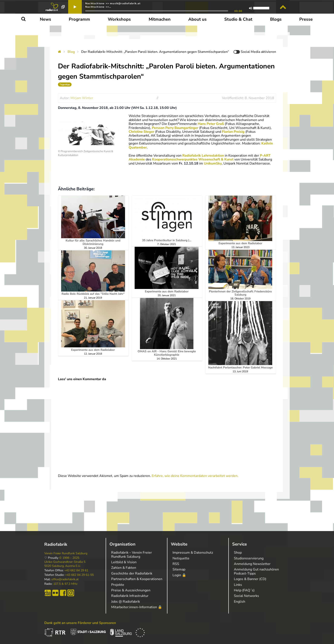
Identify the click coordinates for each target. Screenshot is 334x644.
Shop (238, 553)
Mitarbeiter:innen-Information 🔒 (137, 607)
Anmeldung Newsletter (252, 564)
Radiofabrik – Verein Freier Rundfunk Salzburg (132, 554)
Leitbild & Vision (124, 562)
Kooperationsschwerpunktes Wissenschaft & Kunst (193, 159)
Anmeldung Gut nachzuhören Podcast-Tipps (256, 571)
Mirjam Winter (82, 98)
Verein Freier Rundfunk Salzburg (66, 553)
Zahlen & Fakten (124, 568)
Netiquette (181, 558)
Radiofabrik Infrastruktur (130, 596)
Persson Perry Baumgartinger (175, 128)
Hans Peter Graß (211, 124)
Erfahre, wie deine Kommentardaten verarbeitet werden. (195, 476)
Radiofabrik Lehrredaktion (203, 156)
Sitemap (179, 569)
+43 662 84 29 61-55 (79, 575)
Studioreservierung (249, 558)
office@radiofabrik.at (65, 579)
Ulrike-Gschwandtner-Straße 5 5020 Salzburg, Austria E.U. (65, 564)
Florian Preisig (233, 132)
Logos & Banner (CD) (250, 579)
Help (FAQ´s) (244, 590)
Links (238, 585)
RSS (176, 564)
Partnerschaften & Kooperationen (137, 579)
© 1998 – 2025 (69, 558)
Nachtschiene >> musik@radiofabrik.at (113, 3)
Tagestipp (65, 84)
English (240, 602)
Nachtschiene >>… (98, 7)
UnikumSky (213, 163)
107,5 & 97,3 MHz (65, 584)
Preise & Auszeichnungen (131, 590)
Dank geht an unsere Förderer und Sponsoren (80, 623)
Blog (71, 52)
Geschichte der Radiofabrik (132, 573)
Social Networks (246, 596)
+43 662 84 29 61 (76, 570)
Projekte (118, 585)
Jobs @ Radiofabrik (126, 602)
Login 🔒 (179, 575)
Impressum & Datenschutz (193, 553)
